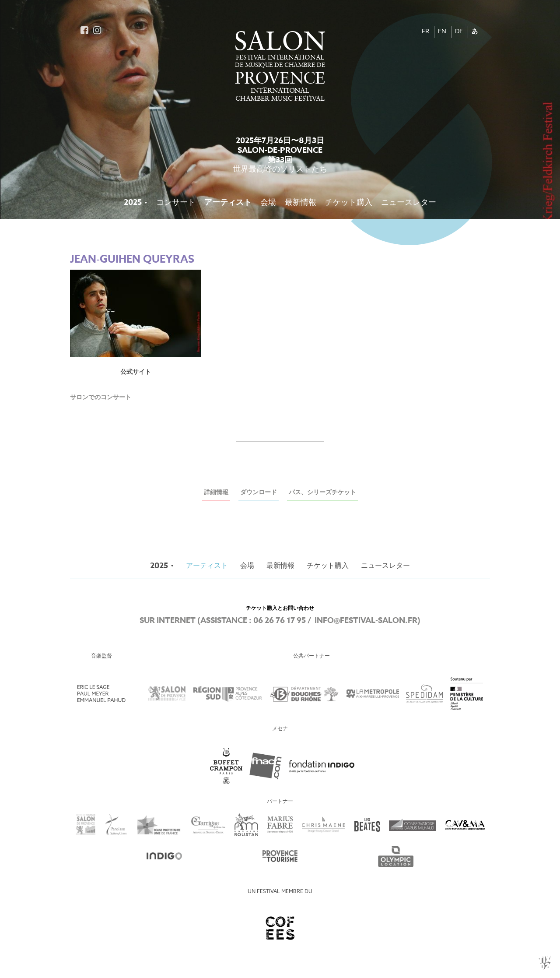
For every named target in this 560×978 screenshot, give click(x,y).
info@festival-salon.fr (366, 621)
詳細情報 (216, 493)
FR (425, 32)
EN (442, 32)
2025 (133, 203)
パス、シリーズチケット (322, 493)
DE (459, 32)
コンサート (176, 203)
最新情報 (301, 203)
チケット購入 (349, 203)
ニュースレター (409, 203)
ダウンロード (259, 493)
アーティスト (228, 203)
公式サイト (136, 372)
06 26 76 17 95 (280, 621)
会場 (268, 203)
